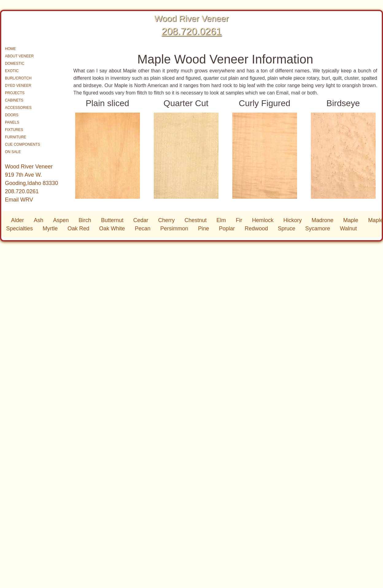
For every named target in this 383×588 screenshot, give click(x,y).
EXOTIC (12, 71)
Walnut (348, 229)
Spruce (286, 229)
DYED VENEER (18, 86)
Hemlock (263, 220)
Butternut (112, 220)
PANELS (12, 122)
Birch (85, 220)
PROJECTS (15, 93)
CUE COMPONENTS (23, 144)
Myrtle (50, 229)
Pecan (143, 229)
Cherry (166, 220)
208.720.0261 (191, 31)
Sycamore (317, 229)
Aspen (61, 220)
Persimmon (174, 229)
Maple (351, 220)
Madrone (322, 220)
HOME (10, 49)
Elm (221, 220)
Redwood (256, 229)
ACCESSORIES (18, 108)
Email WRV (19, 200)
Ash (39, 220)
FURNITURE (15, 137)
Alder (17, 220)
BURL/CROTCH (18, 78)
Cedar (141, 220)
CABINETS (14, 100)
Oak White (112, 229)
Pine (203, 229)
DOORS (12, 115)
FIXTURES (14, 130)
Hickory (292, 220)
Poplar (227, 229)
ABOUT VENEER (19, 56)
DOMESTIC (15, 63)
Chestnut (195, 220)
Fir (239, 220)
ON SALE (13, 152)
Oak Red (78, 229)
